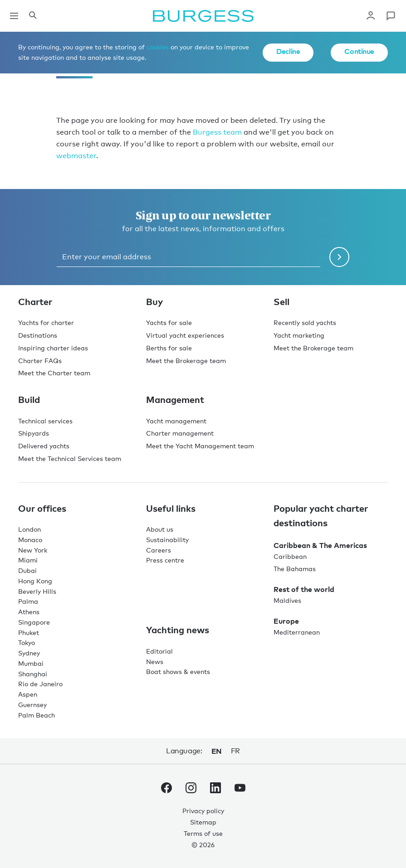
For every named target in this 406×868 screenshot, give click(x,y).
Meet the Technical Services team (70, 458)
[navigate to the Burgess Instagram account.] (191, 790)
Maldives (287, 600)
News (155, 662)
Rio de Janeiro (40, 684)
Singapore (34, 622)
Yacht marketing (299, 335)
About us (160, 529)
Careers (159, 550)
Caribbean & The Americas (320, 545)
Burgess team (217, 132)
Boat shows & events (178, 672)
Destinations (38, 335)
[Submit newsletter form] (339, 257)
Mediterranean (297, 632)
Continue (359, 51)
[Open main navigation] (14, 16)
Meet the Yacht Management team (200, 446)
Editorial (159, 651)
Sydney (29, 653)
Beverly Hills (37, 591)
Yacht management (176, 421)
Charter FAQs (40, 361)
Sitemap (203, 822)
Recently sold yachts (305, 322)
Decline (288, 51)
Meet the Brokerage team (186, 361)
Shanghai (33, 674)
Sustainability (167, 540)
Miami (28, 560)
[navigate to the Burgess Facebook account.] (166, 790)
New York (33, 550)
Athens (29, 612)
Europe (286, 621)
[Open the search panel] (33, 16)
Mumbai (31, 663)
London (29, 529)
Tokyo (27, 643)
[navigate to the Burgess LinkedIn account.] (215, 790)
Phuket (29, 633)
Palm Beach (37, 715)
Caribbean (290, 556)
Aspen (28, 694)
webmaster (76, 156)
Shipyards (34, 433)
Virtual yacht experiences (185, 335)
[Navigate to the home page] (203, 16)
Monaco (30, 540)
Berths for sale (169, 348)
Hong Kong (35, 581)
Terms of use (203, 833)
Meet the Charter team (54, 373)
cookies (158, 47)
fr (235, 751)
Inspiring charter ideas (53, 348)
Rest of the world (304, 589)
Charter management (180, 433)
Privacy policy (203, 811)
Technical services (45, 421)
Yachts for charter (46, 322)
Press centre (165, 560)
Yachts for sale (169, 322)
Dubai (27, 570)
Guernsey (32, 705)
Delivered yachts (44, 446)
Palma (28, 601)
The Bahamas (295, 569)
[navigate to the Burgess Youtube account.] (240, 790)
